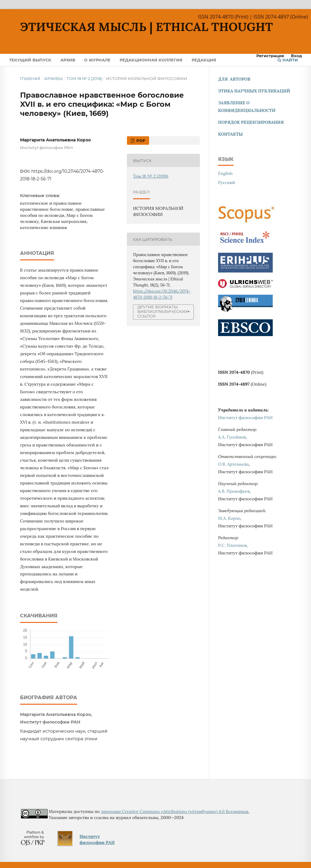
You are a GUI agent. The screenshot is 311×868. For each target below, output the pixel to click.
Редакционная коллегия (151, 60)
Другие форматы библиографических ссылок (162, 312)
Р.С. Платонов (232, 545)
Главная (30, 78)
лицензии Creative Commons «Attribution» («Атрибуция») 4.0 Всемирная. (175, 811)
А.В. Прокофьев (234, 491)
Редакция (204, 60)
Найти (288, 60)
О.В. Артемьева (233, 464)
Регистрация (270, 56)
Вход (296, 56)
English (225, 173)
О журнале (97, 60)
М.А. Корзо (229, 518)
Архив (68, 60)
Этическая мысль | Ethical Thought (147, 27)
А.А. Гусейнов (232, 437)
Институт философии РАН (245, 418)
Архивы (54, 78)
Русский (227, 182)
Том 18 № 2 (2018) (84, 78)
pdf (140, 141)
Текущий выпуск (30, 60)
